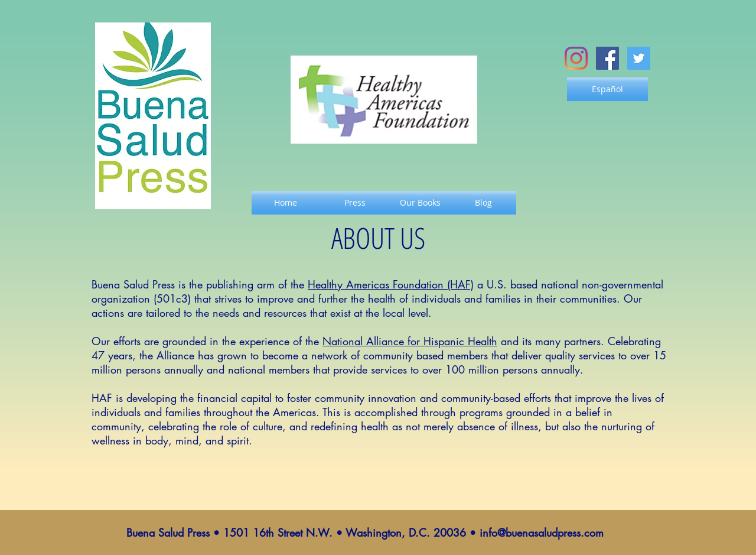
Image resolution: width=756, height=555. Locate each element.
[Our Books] (420, 203)
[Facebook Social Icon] (607, 58)
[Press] (355, 203)
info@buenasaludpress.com (542, 533)
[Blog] (483, 203)
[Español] (607, 89)
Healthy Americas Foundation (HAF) (391, 284)
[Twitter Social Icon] (639, 58)
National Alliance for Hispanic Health (410, 341)
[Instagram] (576, 58)
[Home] (286, 203)
